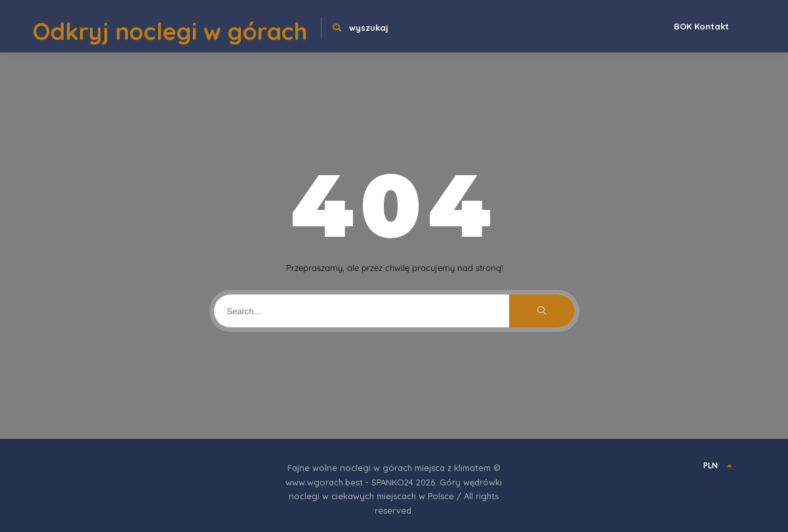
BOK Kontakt (701, 26)
